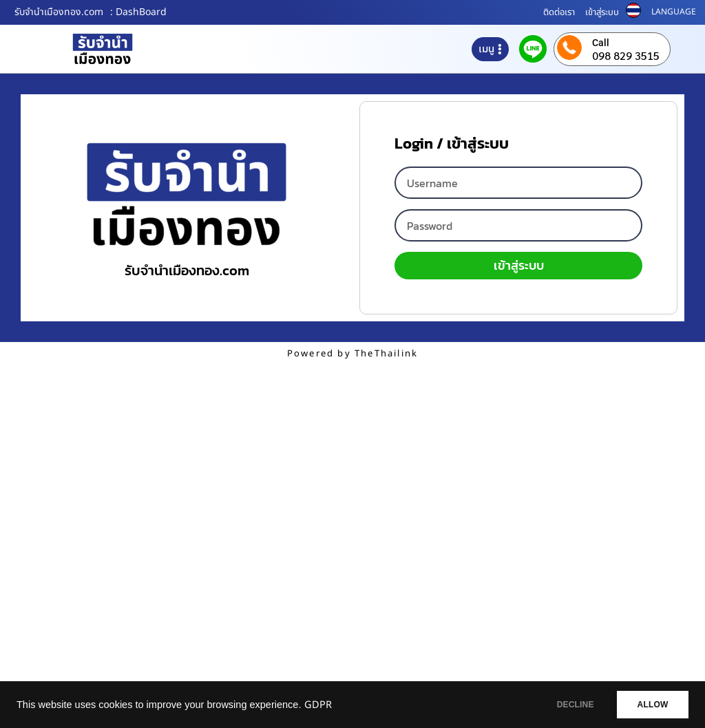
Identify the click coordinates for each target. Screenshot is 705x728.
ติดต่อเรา (559, 12)
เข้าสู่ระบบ (602, 12)
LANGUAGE (674, 12)
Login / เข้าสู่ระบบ (452, 146)
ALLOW (649, 705)
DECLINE (564, 705)
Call (601, 43)
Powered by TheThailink (352, 354)
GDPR (318, 705)
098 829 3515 (626, 56)
